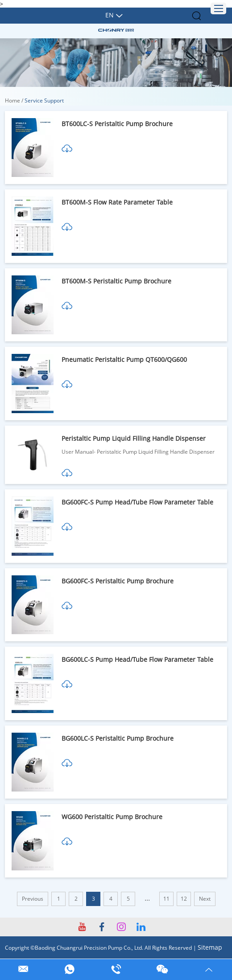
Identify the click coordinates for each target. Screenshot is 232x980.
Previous (33, 899)
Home (12, 100)
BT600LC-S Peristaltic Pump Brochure (117, 124)
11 (166, 899)
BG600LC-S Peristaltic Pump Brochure (118, 738)
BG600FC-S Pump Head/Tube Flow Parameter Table (137, 502)
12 (184, 899)
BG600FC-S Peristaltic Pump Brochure (118, 581)
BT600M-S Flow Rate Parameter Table (117, 202)
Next (205, 899)
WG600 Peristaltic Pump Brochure (112, 817)
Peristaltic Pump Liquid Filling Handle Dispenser (134, 438)
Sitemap (210, 947)
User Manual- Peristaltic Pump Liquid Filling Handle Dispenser (138, 452)
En (110, 15)
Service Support (44, 100)
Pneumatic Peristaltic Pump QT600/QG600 (124, 359)
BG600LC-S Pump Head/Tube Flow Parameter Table (137, 659)
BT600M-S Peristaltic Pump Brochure (116, 281)
